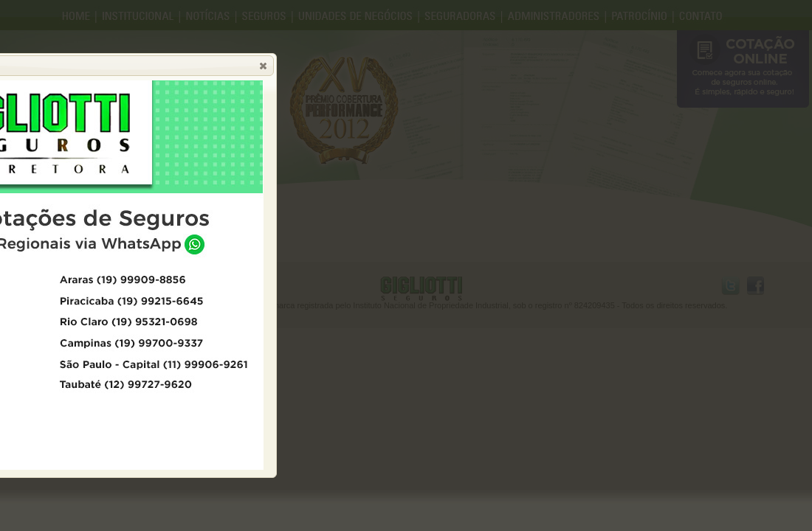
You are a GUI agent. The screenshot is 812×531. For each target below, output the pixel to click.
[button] (263, 66)
